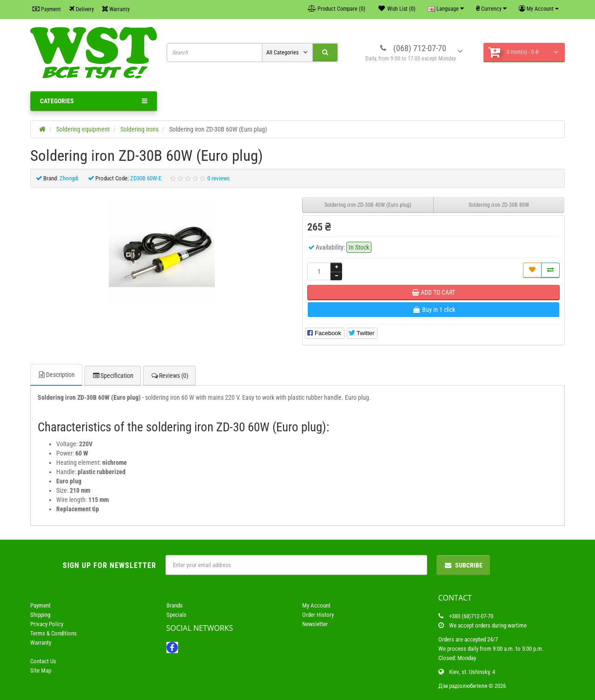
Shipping (40, 615)
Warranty (116, 9)
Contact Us (43, 661)
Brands (175, 605)
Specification (113, 376)
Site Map (41, 670)
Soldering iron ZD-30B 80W (499, 205)
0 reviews (218, 178)
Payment (47, 9)
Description (56, 375)
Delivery (82, 9)
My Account (316, 605)
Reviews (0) (169, 376)
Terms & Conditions (53, 633)
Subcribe (463, 565)
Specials (176, 615)
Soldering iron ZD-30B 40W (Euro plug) (368, 205)
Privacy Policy (47, 624)
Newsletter (315, 624)
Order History (318, 615)
